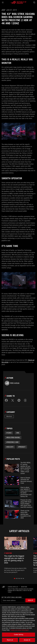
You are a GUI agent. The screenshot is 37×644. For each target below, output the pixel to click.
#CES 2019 (10, 447)
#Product (22, 447)
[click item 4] (22, 578)
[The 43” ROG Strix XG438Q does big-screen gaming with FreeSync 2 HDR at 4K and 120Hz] (21, 591)
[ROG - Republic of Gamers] (19, 2)
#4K (18, 433)
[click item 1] (16, 578)
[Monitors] (24, 587)
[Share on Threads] (25, 400)
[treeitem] (16, 555)
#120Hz (9, 433)
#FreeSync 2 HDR (12, 442)
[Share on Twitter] (13, 400)
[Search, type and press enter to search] (34, 2)
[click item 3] (20, 578)
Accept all (27, 640)
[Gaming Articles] (13, 587)
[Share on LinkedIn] (19, 400)
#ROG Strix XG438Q (13, 438)
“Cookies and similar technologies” (20, 630)
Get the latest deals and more (12, 597)
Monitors (9, 416)
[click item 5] (23, 578)
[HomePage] (3, 587)
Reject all (10, 640)
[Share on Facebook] (6, 400)
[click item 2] (18, 578)
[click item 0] (14, 578)
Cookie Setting (19, 635)
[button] (3, 2)
